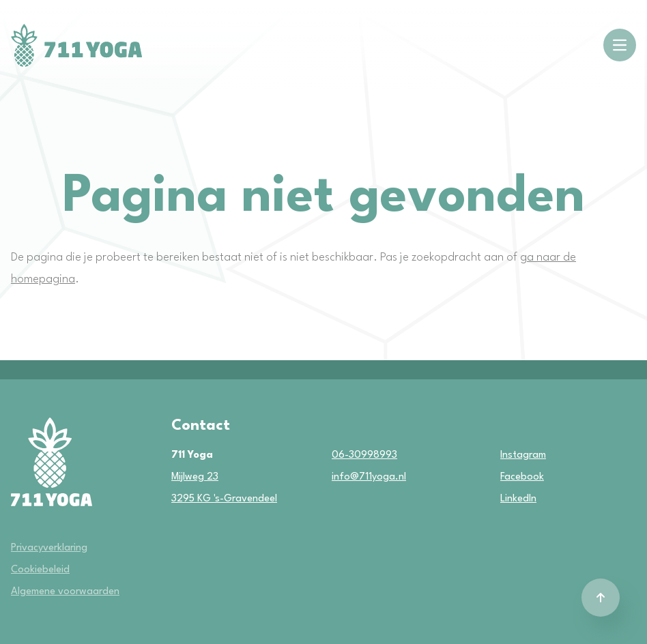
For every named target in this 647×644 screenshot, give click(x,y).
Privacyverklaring (49, 548)
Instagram (510, 455)
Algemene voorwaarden (65, 592)
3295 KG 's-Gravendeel (224, 499)
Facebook (510, 477)
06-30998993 (364, 455)
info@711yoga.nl (369, 477)
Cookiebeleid (40, 570)
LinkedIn (510, 499)
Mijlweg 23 (195, 477)
